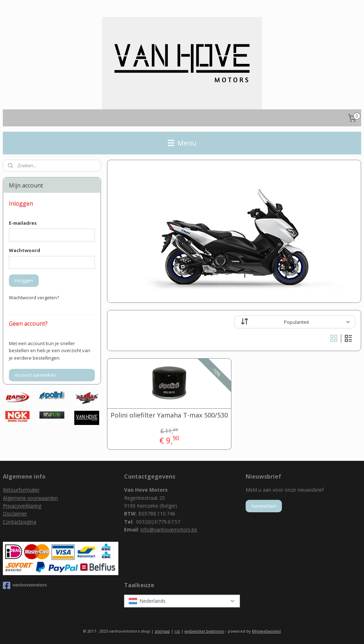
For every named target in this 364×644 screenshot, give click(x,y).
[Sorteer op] (295, 322)
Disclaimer (15, 514)
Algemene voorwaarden (30, 498)
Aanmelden (264, 506)
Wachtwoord (25, 250)
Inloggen (24, 280)
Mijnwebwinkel (266, 631)
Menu (182, 143)
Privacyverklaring (22, 506)
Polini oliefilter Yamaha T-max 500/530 (169, 415)
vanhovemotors (25, 585)
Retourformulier (21, 490)
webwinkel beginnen (204, 631)
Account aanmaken (35, 375)
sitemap (162, 631)
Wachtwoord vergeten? (34, 298)
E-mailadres (23, 223)
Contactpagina (20, 522)
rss (177, 631)
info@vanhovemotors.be (169, 530)
